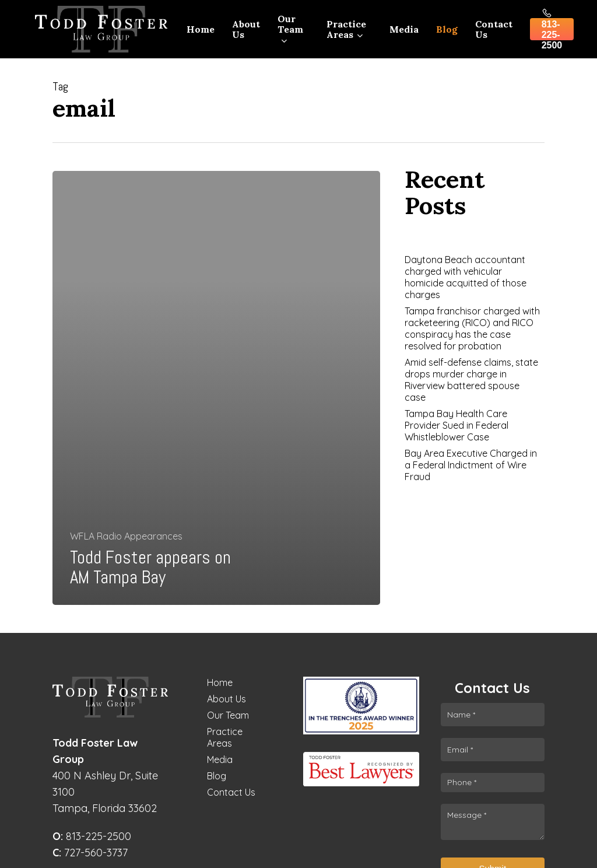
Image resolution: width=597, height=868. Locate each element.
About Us (226, 699)
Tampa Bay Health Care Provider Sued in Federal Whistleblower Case (456, 425)
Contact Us (231, 792)
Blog (217, 776)
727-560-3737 (90, 853)
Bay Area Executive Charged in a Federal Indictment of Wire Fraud (471, 465)
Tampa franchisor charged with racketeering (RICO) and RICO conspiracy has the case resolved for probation (472, 328)
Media (220, 759)
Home (220, 682)
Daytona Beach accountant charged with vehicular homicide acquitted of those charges (466, 277)
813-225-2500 (92, 836)
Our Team (228, 715)
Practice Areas (225, 737)
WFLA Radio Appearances (126, 536)
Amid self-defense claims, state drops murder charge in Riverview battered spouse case (471, 380)
